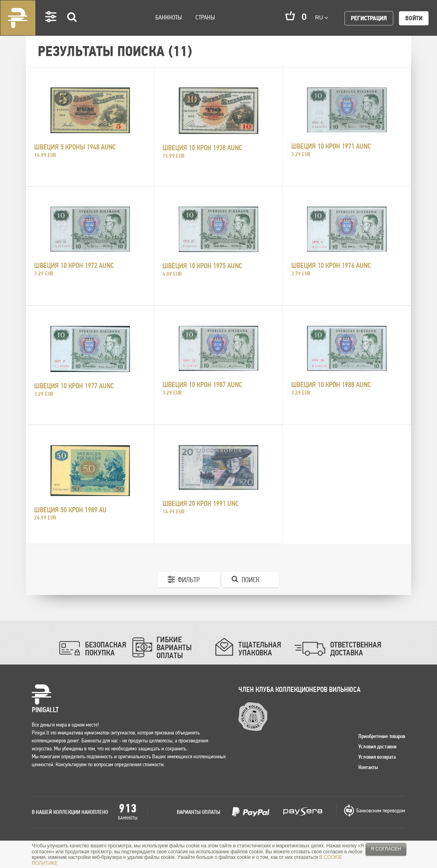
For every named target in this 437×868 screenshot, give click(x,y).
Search (72, 28)
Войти (414, 18)
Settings (51, 28)
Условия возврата (377, 757)
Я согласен (386, 849)
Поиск (250, 580)
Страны (205, 17)
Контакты (368, 767)
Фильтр (189, 580)
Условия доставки (377, 746)
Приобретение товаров (382, 736)
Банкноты (169, 17)
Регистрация (369, 18)
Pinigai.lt (18, 18)
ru (322, 17)
